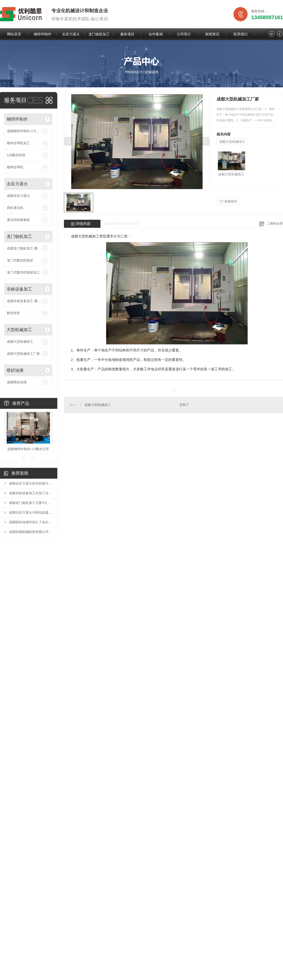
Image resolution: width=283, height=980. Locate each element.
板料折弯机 (15, 167)
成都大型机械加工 (20, 342)
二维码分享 (275, 224)
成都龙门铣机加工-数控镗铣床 (28, 248)
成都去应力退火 (18, 196)
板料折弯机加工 (18, 143)
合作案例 (156, 34)
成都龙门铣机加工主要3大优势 (31, 503)
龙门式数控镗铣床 (20, 260)
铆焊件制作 (43, 34)
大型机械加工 (19, 330)
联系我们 (241, 34)
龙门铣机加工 (99, 34)
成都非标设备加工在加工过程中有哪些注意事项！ (31, 493)
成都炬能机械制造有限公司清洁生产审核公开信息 (31, 532)
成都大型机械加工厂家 (23, 354)
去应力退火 (71, 34)
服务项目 (127, 34)
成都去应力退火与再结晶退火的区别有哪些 (31, 512)
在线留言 (229, 201)
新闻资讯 (212, 34)
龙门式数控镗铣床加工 (23, 272)
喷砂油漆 (15, 370)
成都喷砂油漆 (17, 382)
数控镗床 (13, 313)
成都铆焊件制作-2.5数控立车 (28, 131)
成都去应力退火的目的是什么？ (31, 483)
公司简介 (184, 34)
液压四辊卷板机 (18, 220)
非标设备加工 (19, 289)
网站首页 (14, 34)
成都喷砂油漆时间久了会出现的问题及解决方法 (31, 522)
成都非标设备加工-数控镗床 (27, 301)
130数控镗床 (16, 155)
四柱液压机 (15, 208)
